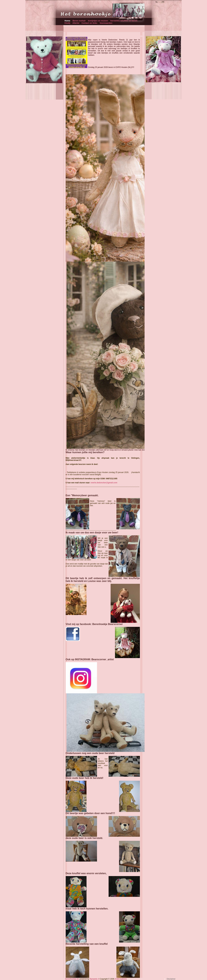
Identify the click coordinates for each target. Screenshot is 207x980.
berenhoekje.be (72, 979)
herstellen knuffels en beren (124, 21)
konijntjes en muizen (98, 21)
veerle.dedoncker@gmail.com (104, 483)
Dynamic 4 (95, 979)
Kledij (67, 23)
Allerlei (76, 23)
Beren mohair (79, 21)
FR (163, 2)
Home (67, 21)
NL (157, 2)
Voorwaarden (106, 23)
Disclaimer (171, 979)
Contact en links (89, 23)
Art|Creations (121, 979)
